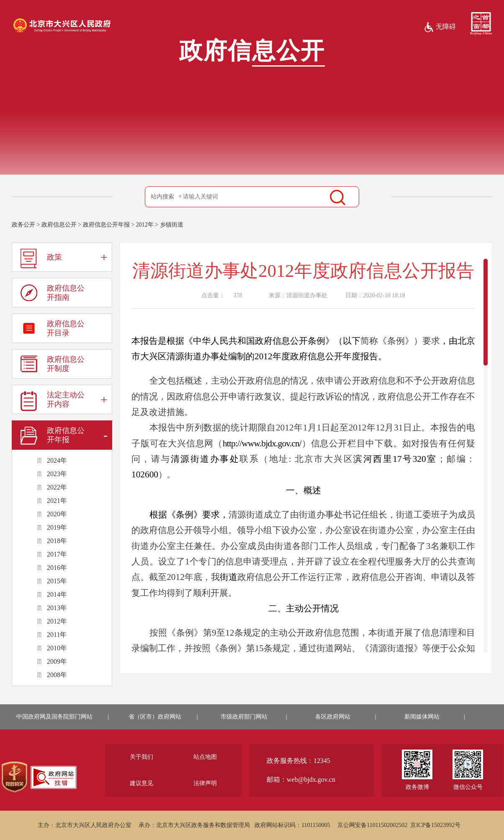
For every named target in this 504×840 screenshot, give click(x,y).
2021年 (57, 501)
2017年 (57, 554)
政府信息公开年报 (106, 225)
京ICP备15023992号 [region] (435, 825)
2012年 (145, 225)
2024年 (57, 460)
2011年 (57, 635)
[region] (14, 777)
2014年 (57, 594)
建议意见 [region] (141, 783)
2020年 (57, 514)
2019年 (57, 527)
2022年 (57, 487)
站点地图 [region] (205, 757)
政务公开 (23, 225)
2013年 (57, 608)
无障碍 (440, 27)
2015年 (57, 581)
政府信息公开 (59, 225)
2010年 (57, 648)
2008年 (57, 675)
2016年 (57, 568)
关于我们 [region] (141, 757)
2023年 (57, 474)
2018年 (57, 541)
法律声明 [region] (205, 783)
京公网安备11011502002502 (372, 825)
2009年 (57, 661)
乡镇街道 (172, 225)
